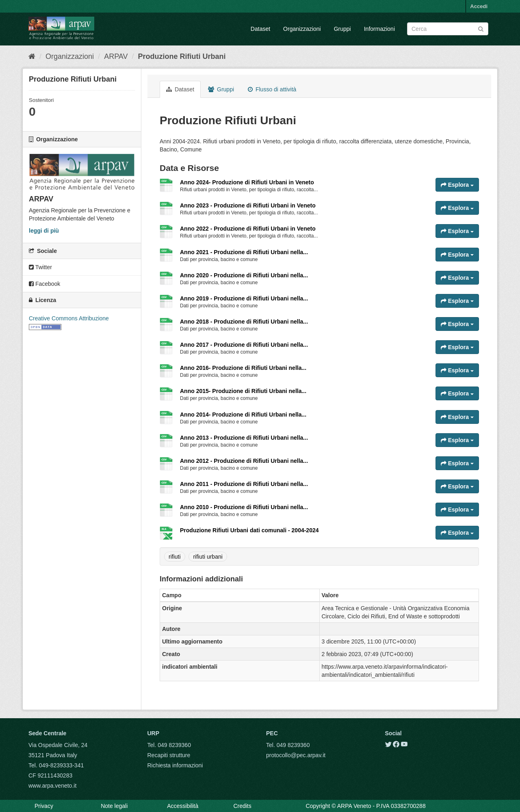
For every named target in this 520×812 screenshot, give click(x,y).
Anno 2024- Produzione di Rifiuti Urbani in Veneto (247, 182)
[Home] (32, 56)
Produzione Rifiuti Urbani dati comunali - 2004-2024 (249, 530)
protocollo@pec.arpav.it (296, 755)
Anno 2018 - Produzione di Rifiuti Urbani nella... (244, 322)
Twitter (40, 267)
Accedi (479, 6)
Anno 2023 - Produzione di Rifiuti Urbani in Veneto (248, 205)
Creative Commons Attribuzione (69, 318)
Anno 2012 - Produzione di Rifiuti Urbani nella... (244, 461)
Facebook (44, 284)
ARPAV (116, 56)
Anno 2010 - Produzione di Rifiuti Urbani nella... (244, 507)
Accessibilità (183, 806)
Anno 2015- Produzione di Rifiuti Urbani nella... (243, 391)
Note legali (114, 806)
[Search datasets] (448, 29)
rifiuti (175, 557)
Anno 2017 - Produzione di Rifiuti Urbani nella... (244, 345)
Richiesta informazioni (175, 765)
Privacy (44, 806)
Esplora (457, 185)
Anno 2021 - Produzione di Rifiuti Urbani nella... (244, 252)
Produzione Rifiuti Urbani (182, 56)
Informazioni (379, 29)
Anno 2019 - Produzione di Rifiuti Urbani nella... (244, 298)
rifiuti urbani (208, 557)
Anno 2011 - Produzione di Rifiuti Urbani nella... (244, 484)
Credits (242, 806)
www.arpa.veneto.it (52, 786)
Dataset (260, 29)
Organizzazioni (302, 29)
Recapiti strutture (169, 755)
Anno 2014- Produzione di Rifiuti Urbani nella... (243, 415)
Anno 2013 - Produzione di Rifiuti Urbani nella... (244, 438)
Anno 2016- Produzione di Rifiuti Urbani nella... (243, 368)
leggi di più (44, 231)
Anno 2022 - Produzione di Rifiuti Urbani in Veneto (248, 229)
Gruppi (342, 29)
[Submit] (481, 28)
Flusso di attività (272, 89)
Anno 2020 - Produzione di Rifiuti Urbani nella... (244, 275)
